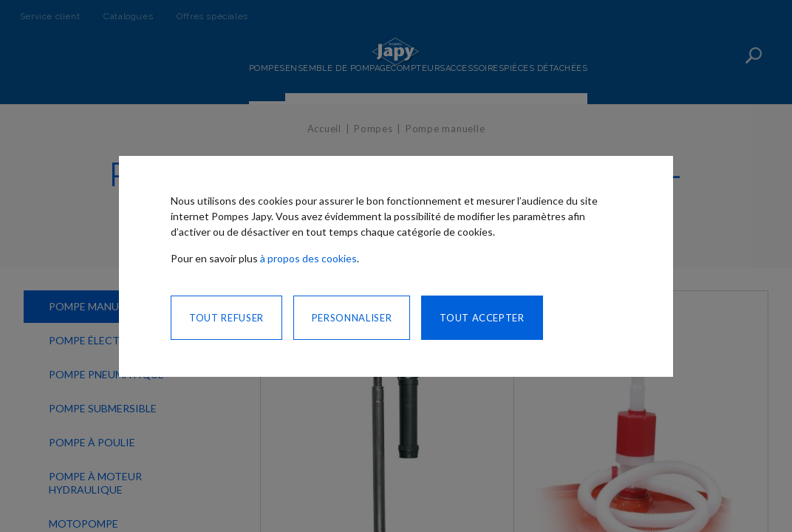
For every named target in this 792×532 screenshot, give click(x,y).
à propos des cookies (308, 258)
